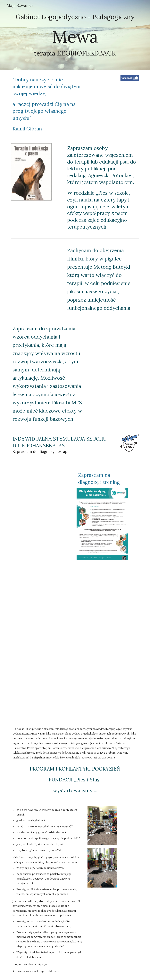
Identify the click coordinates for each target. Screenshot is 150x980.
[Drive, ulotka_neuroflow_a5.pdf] (42, 508)
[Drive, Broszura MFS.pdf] (113, 349)
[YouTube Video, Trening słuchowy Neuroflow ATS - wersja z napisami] (75, 591)
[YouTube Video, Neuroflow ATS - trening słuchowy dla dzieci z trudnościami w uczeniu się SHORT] (75, 642)
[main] (75, 35)
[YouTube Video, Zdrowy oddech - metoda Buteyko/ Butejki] (37, 259)
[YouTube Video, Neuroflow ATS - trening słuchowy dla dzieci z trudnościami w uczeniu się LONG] (75, 694)
